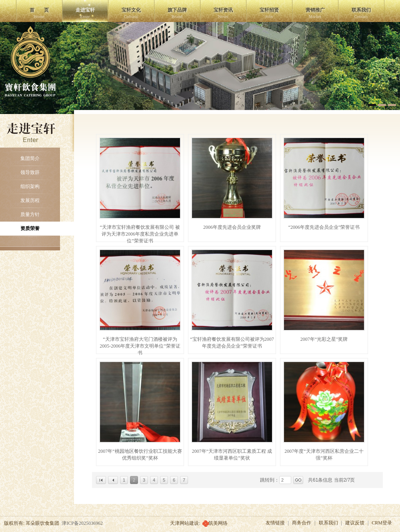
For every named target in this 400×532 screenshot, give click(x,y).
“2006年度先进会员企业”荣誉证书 (324, 227)
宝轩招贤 (269, 13)
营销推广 (315, 13)
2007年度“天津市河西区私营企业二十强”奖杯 (324, 455)
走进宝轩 (85, 13)
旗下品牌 (177, 13)
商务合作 (302, 523)
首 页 (39, 13)
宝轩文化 (131, 13)
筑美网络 (218, 523)
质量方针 (30, 214)
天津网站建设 (184, 523)
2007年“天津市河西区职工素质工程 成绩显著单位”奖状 (232, 455)
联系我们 (361, 13)
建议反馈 (355, 523)
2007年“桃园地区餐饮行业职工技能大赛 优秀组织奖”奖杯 (140, 455)
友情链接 (275, 523)
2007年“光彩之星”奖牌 (324, 339)
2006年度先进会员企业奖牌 (232, 227)
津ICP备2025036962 (82, 523)
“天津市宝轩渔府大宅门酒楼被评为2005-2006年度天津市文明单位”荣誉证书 (140, 346)
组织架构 (30, 186)
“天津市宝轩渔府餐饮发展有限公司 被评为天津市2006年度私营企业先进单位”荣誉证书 (140, 234)
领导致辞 (30, 172)
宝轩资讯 (223, 13)
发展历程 (30, 200)
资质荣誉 (30, 228)
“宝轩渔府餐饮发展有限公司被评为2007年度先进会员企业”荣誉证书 (232, 343)
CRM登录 (382, 523)
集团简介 (30, 158)
